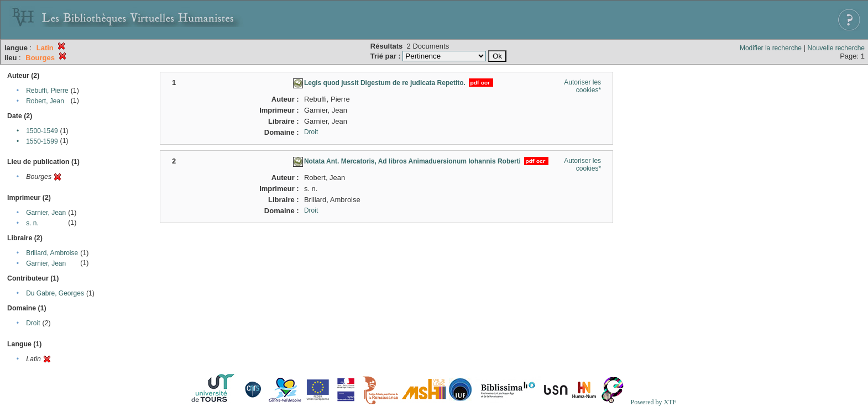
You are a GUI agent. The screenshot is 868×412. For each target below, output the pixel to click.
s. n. (32, 223)
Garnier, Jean (46, 213)
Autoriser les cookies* (582, 86)
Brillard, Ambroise (52, 253)
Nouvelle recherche (836, 48)
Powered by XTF (653, 402)
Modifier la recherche (771, 48)
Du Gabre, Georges (55, 293)
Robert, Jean (45, 101)
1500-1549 (42, 131)
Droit (33, 323)
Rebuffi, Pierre (47, 91)
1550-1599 (42, 141)
